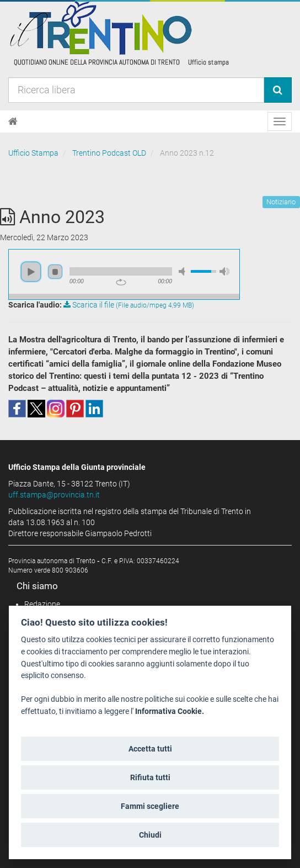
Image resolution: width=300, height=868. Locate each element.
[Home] (13, 121)
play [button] (31, 272)
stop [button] (55, 272)
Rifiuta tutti (150, 777)
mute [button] (184, 271)
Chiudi (150, 835)
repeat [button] (121, 282)
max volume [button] (224, 271)
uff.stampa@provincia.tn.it (54, 495)
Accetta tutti (150, 749)
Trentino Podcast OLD (109, 153)
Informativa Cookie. (170, 711)
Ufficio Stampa (33, 153)
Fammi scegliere (150, 806)
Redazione (42, 604)
